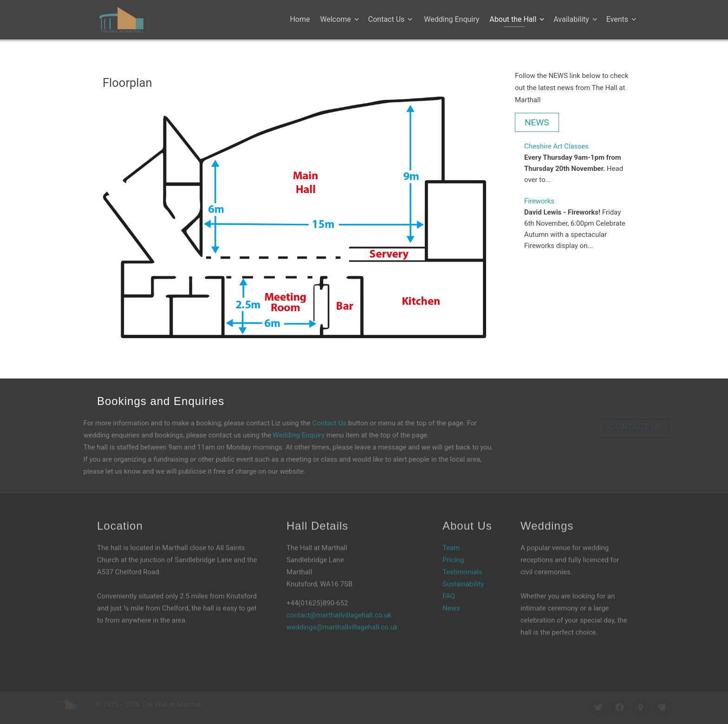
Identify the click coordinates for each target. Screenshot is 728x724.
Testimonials (462, 560)
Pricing (453, 548)
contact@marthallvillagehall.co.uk (339, 603)
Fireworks (539, 201)
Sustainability (463, 572)
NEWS (537, 122)
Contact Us (317, 423)
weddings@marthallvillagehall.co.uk (342, 615)
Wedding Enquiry (287, 435)
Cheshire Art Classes (556, 146)
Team (451, 535)
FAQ (449, 584)
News (451, 596)
